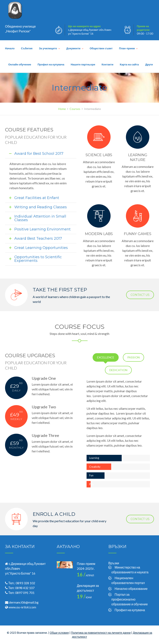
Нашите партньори (83, 64)
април (85, 575)
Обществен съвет (101, 48)
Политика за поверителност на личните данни (101, 633)
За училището (48, 48)
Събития (27, 48)
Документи (73, 48)
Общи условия (59, 633)
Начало (10, 48)
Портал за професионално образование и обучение (130, 599)
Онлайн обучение (20, 64)
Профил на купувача (51, 64)
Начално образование (131, 589)
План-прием (127, 48)
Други (149, 64)
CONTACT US (140, 295)
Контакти (107, 64)
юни (84, 597)
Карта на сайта (129, 64)
